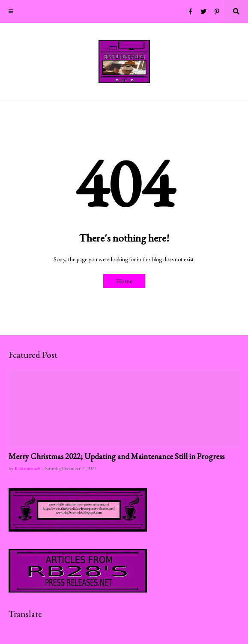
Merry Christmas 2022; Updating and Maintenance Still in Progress (117, 456)
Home (124, 281)
